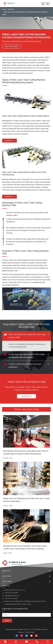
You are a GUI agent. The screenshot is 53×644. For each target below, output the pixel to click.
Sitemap (21, 632)
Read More (10, 141)
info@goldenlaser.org (12, 596)
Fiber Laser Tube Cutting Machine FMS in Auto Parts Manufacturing (24, 173)
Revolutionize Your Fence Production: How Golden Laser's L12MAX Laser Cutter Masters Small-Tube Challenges (25, 547)
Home (4, 9)
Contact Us (27, 396)
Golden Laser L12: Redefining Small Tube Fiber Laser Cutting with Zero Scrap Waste (26, 500)
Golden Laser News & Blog (26, 409)
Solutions (27, 576)
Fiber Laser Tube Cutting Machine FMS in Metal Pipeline (26, 116)
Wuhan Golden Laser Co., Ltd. (23, 629)
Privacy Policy (30, 632)
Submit (7, 621)
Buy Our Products (12, 46)
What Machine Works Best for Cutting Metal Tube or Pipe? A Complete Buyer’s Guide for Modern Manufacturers (26, 452)
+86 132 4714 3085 (11, 598)
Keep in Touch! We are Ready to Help (27, 382)
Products (11, 9)
